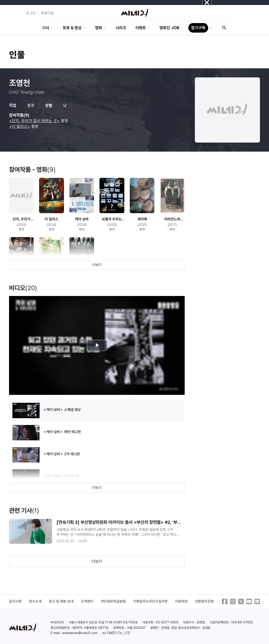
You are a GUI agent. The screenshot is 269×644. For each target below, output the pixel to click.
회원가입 (47, 13)
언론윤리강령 (204, 601)
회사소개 (35, 601)
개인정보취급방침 (113, 601)
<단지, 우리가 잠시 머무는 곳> (34, 121)
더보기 (97, 265)
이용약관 (181, 601)
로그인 (31, 13)
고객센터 (87, 601)
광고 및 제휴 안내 (61, 601)
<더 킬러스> (20, 126)
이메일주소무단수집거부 (151, 601)
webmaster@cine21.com (80, 633)
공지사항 (15, 601)
